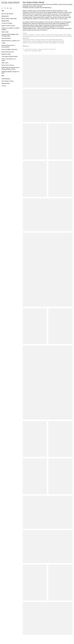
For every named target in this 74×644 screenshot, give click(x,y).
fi (5, 8)
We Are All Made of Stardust (9, 49)
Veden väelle (5, 32)
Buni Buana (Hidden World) (10, 56)
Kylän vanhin (5, 63)
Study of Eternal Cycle (8, 52)
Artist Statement (6, 79)
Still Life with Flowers (7, 14)
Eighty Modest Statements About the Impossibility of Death (10, 68)
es (8, 8)
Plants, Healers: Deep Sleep (9, 18)
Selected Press (6, 83)
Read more (26, 46)
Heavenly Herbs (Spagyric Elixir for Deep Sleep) (10, 35)
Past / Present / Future (8, 81)
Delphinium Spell (6, 54)
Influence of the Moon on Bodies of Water (10, 29)
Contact (4, 86)
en (2, 8)
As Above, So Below (7, 23)
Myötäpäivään (5, 21)
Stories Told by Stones (8, 65)
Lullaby (4, 43)
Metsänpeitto (5, 16)
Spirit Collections (6, 38)
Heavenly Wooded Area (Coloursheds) (8, 46)
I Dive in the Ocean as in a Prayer (9, 60)
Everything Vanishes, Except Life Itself (10, 72)
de (11, 8)
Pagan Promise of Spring (8, 26)
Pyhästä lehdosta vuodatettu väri (11, 41)
